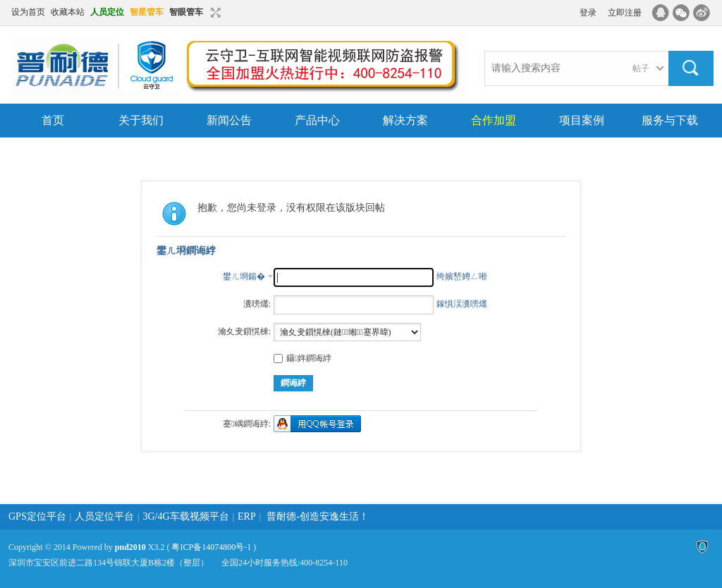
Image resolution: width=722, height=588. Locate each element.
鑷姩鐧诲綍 (302, 358)
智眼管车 (186, 12)
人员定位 (107, 12)
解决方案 (405, 120)
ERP (247, 516)
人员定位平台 (104, 516)
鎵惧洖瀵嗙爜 (462, 304)
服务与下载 (670, 120)
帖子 (641, 68)
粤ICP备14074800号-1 (211, 547)
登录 (588, 13)
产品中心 (317, 120)
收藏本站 (68, 12)
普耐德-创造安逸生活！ (318, 516)
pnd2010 (130, 547)
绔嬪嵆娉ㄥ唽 (462, 276)
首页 (53, 120)
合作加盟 (494, 120)
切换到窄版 (214, 13)
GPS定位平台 (37, 516)
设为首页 (28, 12)
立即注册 (625, 13)
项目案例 (582, 120)
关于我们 (141, 120)
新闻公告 (229, 120)
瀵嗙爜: (257, 304)
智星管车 (147, 12)
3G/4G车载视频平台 (186, 516)
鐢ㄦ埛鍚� (244, 276)
